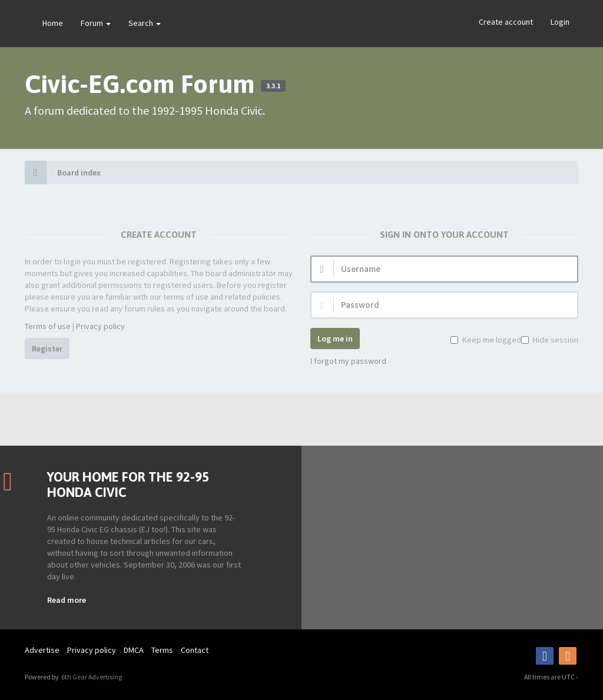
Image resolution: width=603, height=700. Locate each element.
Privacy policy (100, 326)
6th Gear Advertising (91, 677)
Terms (162, 650)
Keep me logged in (494, 340)
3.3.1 (273, 86)
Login (560, 22)
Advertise (42, 650)
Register (47, 349)
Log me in (335, 339)
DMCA (134, 650)
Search (145, 23)
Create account (506, 22)
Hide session (554, 340)
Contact (195, 650)
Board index (79, 172)
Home (53, 23)
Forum (96, 23)
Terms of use (48, 326)
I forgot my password (348, 361)
